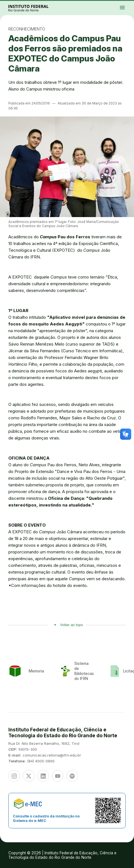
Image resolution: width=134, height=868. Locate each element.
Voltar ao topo (72, 625)
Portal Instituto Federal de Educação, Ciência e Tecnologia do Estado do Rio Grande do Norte (35, 8)
